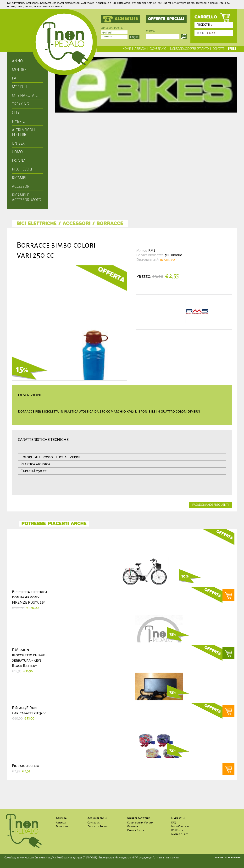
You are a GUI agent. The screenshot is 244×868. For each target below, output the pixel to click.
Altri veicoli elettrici (23, 132)
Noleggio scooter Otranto (189, 49)
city (16, 113)
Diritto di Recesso (98, 826)
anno (17, 61)
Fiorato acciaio (26, 766)
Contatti (218, 49)
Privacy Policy (136, 830)
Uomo (17, 152)
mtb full (20, 87)
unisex (18, 143)
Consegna (94, 823)
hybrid (19, 121)
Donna (19, 161)
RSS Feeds (177, 830)
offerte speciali (166, 19)
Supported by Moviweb (227, 857)
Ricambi (19, 178)
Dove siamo (158, 49)
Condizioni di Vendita (140, 823)
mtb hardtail (25, 95)
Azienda (140, 49)
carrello (206, 17)
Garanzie (133, 826)
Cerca (150, 31)
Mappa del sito (180, 834)
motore (19, 70)
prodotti (205, 25)
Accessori (21, 186)
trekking (20, 104)
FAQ (174, 823)
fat (15, 78)
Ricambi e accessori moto (27, 197)
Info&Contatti (180, 826)
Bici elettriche (37, 224)
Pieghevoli (22, 169)
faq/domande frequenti (211, 505)
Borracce (110, 224)
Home (127, 49)
